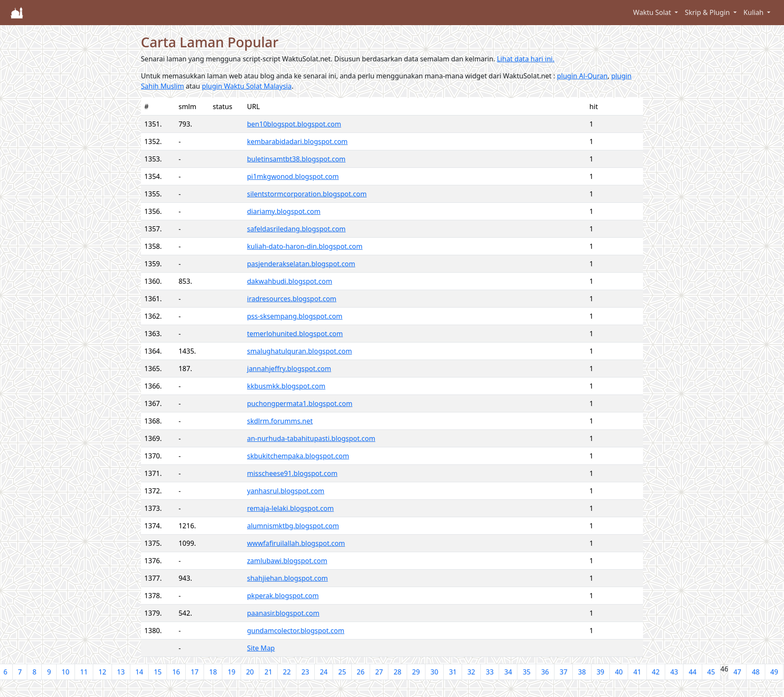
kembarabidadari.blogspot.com (297, 141)
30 (434, 672)
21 (268, 672)
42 (656, 672)
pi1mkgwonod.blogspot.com (293, 176)
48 (755, 672)
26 (361, 672)
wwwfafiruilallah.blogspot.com (296, 543)
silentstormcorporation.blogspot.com (307, 194)
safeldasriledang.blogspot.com (296, 229)
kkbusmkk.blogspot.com (286, 386)
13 (121, 672)
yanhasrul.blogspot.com (286, 491)
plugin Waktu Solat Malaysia (247, 86)
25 (342, 672)
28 (397, 672)
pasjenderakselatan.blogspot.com (301, 264)
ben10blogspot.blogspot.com (294, 124)
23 (305, 672)
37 (563, 672)
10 (66, 672)
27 (379, 672)
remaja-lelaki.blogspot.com (290, 508)
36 (545, 672)
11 (84, 672)
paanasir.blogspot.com (283, 613)
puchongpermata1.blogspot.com (300, 403)
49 (774, 672)
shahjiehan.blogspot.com (287, 578)
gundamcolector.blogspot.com (296, 631)
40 (619, 672)
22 (287, 672)
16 (176, 672)
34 (508, 672)
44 (692, 672)
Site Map (261, 648)
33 (490, 672)
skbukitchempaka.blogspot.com (298, 456)
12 (102, 672)
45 (711, 672)
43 (674, 672)
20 (250, 672)
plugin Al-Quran (582, 76)
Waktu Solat (653, 12)
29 (416, 672)
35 (526, 672)
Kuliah (754, 12)
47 (737, 672)
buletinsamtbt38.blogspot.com (296, 159)
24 (324, 672)
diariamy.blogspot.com (284, 211)
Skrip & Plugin (708, 12)
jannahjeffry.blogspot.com (289, 369)
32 (471, 672)
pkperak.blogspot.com (283, 596)
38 (582, 672)
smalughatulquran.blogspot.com (299, 351)
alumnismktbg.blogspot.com (293, 526)
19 (231, 672)
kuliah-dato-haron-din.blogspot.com (305, 246)
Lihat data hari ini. (526, 59)
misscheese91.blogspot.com (292, 473)
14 (139, 672)
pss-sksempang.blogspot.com (295, 316)
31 (453, 672)
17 (195, 672)
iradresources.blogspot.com (292, 299)
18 (213, 672)
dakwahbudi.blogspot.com (290, 281)
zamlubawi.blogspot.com (287, 561)
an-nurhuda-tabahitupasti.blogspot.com (311, 438)
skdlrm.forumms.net (280, 421)
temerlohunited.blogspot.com (295, 334)
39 (600, 672)
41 (637, 672)
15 (158, 672)
